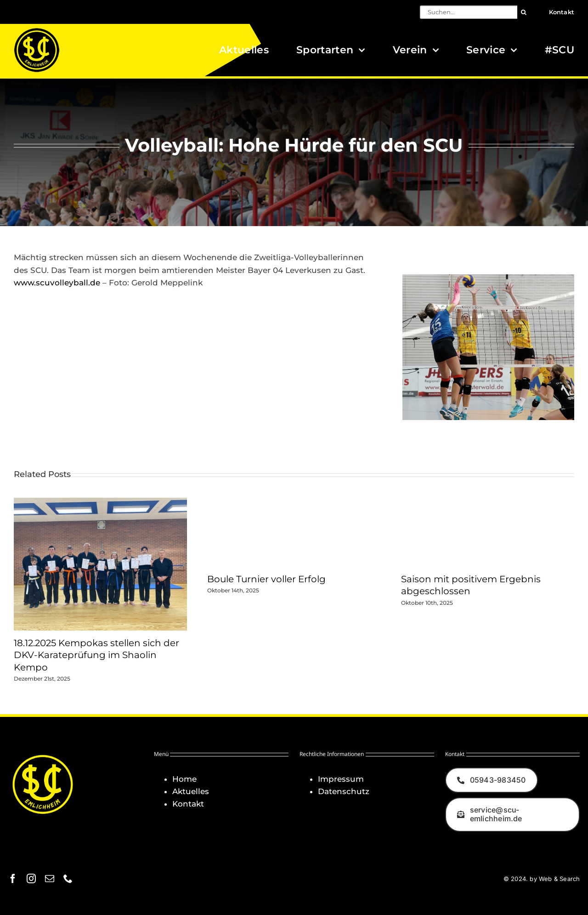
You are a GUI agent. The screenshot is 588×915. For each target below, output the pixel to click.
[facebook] (13, 879)
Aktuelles (191, 791)
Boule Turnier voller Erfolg (266, 579)
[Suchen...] (469, 12)
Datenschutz (344, 791)
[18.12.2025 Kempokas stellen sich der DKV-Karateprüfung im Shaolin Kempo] (100, 502)
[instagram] (31, 879)
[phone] (68, 879)
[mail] (50, 879)
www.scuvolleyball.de (57, 283)
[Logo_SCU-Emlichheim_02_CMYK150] (37, 31)
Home (184, 779)
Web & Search (559, 879)
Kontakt (188, 804)
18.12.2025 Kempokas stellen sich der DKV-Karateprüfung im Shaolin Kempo (96, 655)
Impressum (341, 779)
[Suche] (524, 12)
